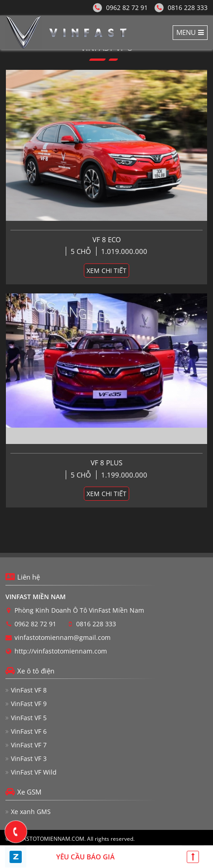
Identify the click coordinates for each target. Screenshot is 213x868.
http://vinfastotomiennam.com (61, 651)
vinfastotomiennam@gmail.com (63, 637)
